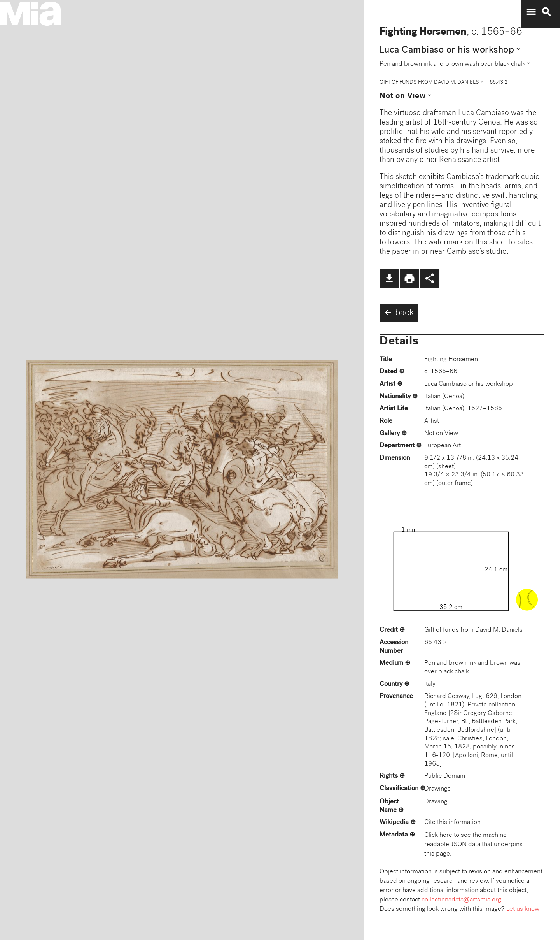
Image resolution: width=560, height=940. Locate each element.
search (546, 12)
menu (531, 12)
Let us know (523, 909)
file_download (389, 278)
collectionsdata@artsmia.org (461, 900)
